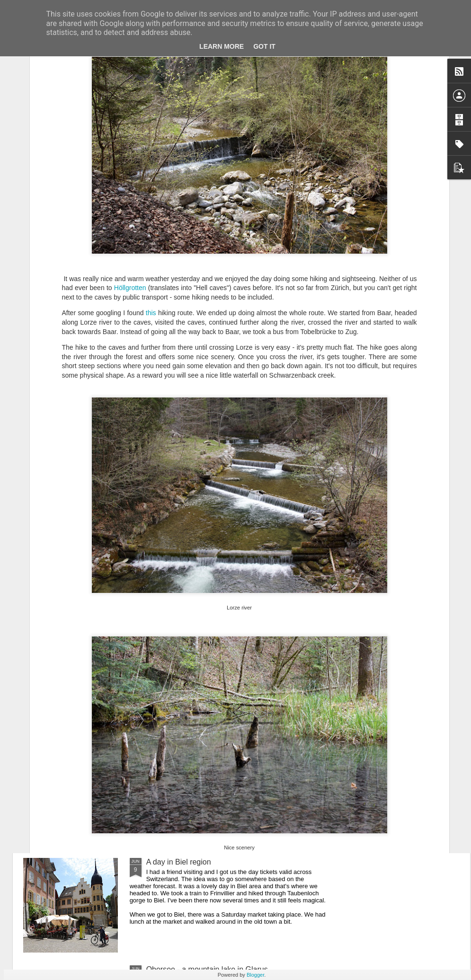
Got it (264, 46)
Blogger (255, 975)
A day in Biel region (179, 862)
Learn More (222, 46)
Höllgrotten (130, 205)
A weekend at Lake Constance (197, 755)
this (151, 230)
